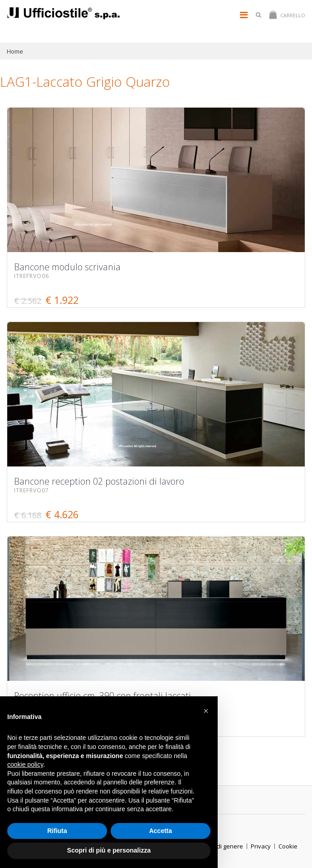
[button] (206, 711)
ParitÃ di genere (220, 846)
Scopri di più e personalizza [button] (109, 850)
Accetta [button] (161, 831)
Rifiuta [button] (57, 831)
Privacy (261, 846)
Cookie (288, 846)
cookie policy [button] (25, 764)
